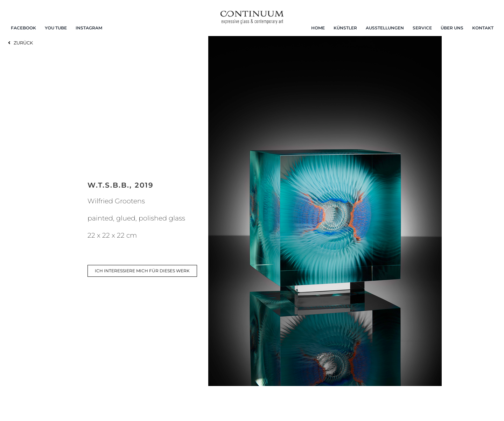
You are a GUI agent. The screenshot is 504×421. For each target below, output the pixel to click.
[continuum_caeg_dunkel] (252, 14)
